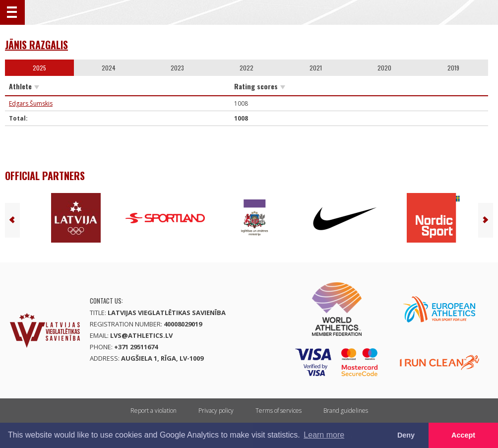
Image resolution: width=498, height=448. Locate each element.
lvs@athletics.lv (141, 335)
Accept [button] (463, 435)
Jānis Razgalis (36, 45)
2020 (384, 68)
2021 (316, 68)
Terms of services (279, 411)
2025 (39, 68)
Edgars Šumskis (31, 103)
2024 (109, 68)
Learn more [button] (324, 435)
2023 (177, 68)
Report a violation (154, 411)
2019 (453, 68)
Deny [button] (406, 435)
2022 (247, 68)
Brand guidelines (346, 411)
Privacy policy (216, 411)
